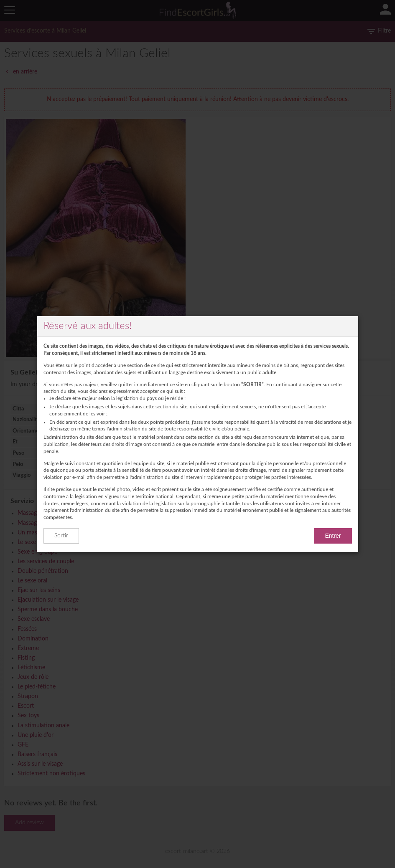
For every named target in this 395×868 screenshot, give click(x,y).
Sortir (61, 536)
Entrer (333, 536)
